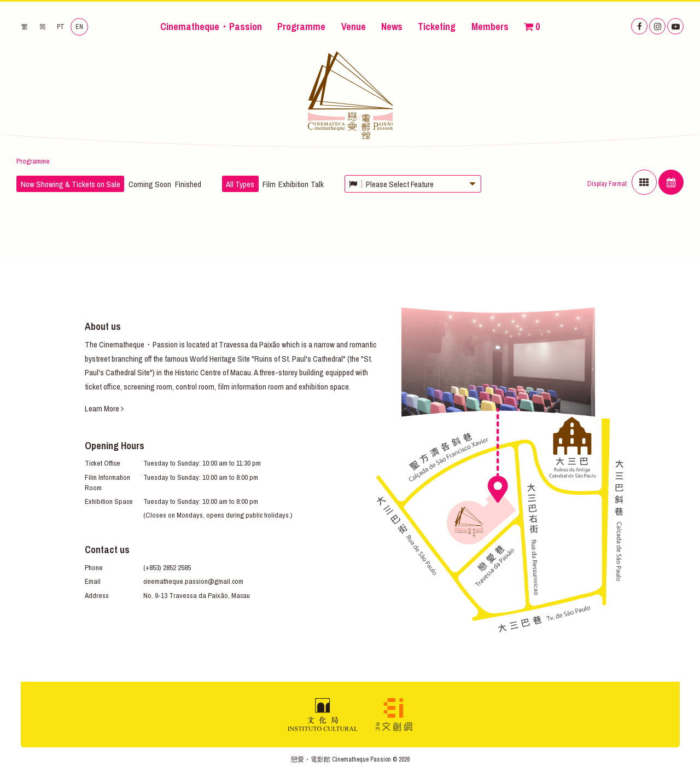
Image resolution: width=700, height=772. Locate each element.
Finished (188, 184)
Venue (354, 27)
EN (79, 27)
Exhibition (293, 184)
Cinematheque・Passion (211, 27)
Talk (317, 184)
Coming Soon (150, 184)
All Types (240, 184)
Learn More (104, 408)
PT (61, 27)
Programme (301, 27)
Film (269, 184)
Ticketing (437, 27)
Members (490, 27)
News (392, 27)
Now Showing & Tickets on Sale (71, 184)
